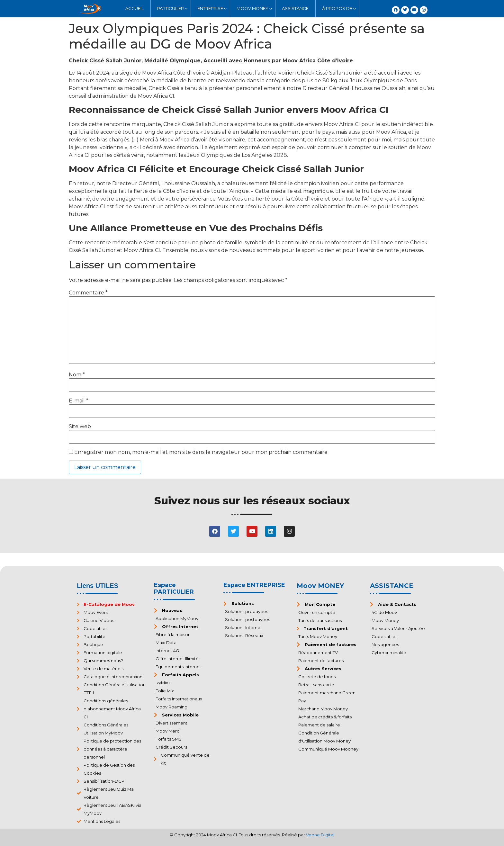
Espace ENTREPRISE (254, 585)
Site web (80, 427)
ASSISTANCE (392, 586)
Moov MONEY (320, 586)
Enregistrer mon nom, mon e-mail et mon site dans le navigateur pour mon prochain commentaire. (201, 452)
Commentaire (88, 293)
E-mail (79, 401)
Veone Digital (320, 835)
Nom (77, 375)
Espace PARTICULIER (174, 589)
